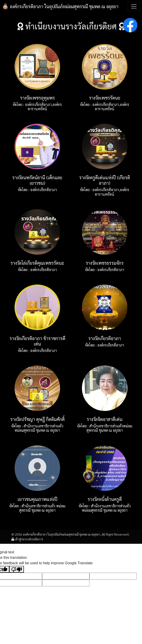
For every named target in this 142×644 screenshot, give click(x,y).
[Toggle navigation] (134, 6)
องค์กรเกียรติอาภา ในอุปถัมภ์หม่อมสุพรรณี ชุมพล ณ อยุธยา (60, 6)
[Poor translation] (17, 569)
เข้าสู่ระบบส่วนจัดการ (27, 539)
